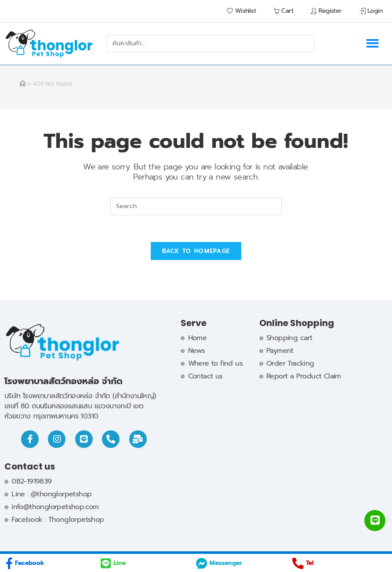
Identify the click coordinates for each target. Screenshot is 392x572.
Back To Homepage (196, 251)
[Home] (22, 84)
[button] (372, 44)
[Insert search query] (196, 206)
